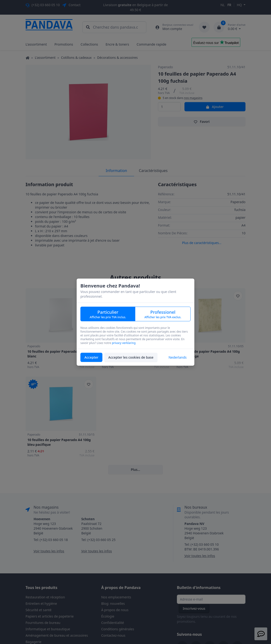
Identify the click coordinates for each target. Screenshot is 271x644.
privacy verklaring (124, 343)
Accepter (91, 357)
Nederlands (178, 357)
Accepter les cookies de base (131, 357)
